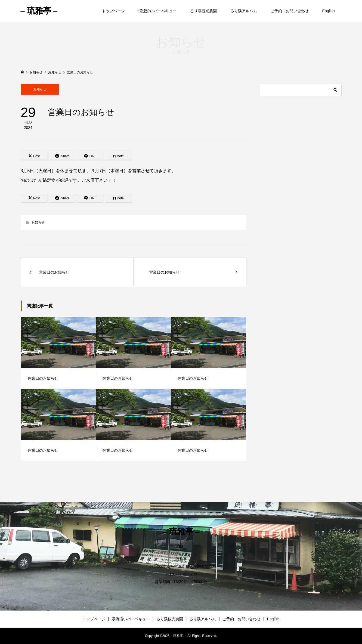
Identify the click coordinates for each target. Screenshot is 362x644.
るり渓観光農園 (203, 11)
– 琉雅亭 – (39, 11)
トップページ (113, 11)
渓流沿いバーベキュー (157, 11)
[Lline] (90, 156)
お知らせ (40, 89)
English (329, 11)
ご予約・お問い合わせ (290, 11)
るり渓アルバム (244, 11)
